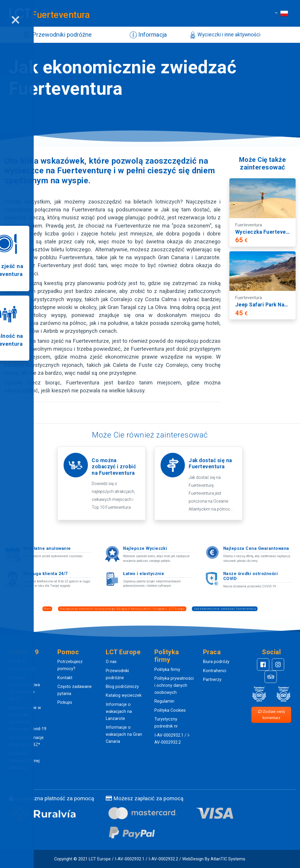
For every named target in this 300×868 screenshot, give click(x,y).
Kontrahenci (215, 671)
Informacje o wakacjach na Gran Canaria (124, 734)
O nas (111, 662)
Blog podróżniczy (122, 687)
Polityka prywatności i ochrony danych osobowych (174, 685)
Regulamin (164, 701)
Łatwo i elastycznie (144, 574)
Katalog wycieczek (124, 695)
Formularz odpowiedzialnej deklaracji (24, 761)
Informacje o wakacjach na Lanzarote (119, 712)
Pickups (65, 702)
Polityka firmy (167, 670)
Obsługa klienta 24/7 (45, 574)
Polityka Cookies (170, 710)
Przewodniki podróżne (56, 35)
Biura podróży (216, 662)
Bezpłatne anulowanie (47, 549)
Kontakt (65, 678)
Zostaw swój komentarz (271, 714)
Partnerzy (212, 680)
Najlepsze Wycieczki (145, 549)
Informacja (144, 35)
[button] (29, 652)
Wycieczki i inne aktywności (220, 35)
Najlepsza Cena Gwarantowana (256, 549)
